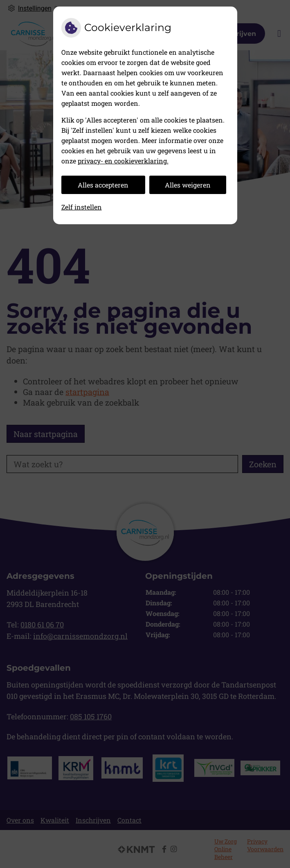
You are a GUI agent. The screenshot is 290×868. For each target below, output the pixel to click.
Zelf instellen (82, 207)
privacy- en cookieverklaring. (123, 161)
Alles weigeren (188, 185)
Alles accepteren (103, 185)
